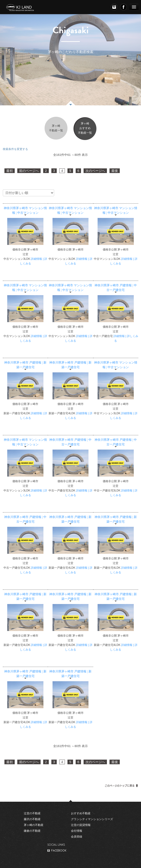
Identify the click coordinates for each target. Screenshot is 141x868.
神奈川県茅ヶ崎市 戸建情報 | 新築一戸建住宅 (25, 365)
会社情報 (77, 831)
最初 (10, 171)
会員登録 (77, 837)
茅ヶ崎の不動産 (34, 825)
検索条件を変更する (15, 149)
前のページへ (29, 171)
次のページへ (95, 171)
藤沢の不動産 (32, 819)
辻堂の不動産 (32, 813)
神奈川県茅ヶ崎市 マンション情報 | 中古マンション (25, 210)
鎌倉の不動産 (32, 831)
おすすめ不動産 (81, 813)
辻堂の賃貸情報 (81, 825)
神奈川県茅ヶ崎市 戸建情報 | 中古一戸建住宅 (116, 288)
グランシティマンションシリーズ (92, 819)
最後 (115, 171)
